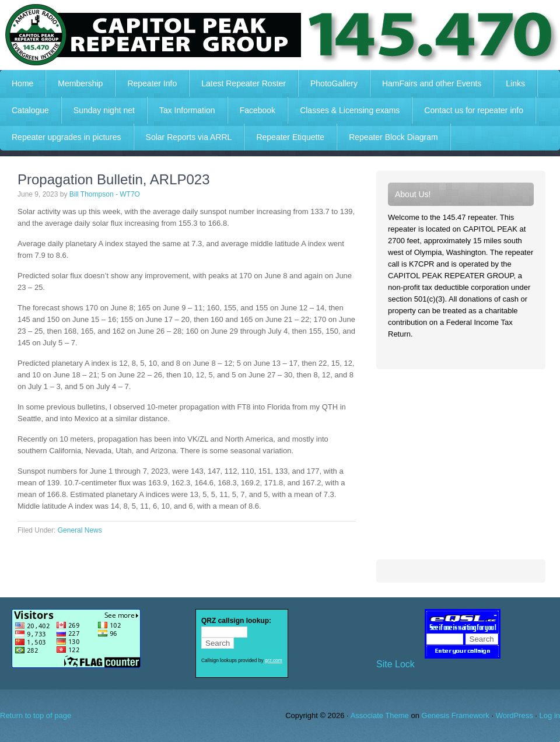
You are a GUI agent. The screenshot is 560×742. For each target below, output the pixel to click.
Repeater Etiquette (290, 137)
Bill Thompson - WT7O (105, 194)
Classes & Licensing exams (350, 110)
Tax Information (187, 110)
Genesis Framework (456, 715)
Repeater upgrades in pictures (66, 137)
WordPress (514, 715)
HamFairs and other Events (426, 83)
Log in (550, 715)
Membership (80, 83)
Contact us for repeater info (474, 110)
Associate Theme (380, 715)
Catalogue (30, 110)
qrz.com (274, 660)
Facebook (258, 110)
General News (80, 530)
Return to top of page (36, 715)
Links (515, 83)
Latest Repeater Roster (244, 83)
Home (22, 83)
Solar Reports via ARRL (189, 137)
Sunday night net (104, 110)
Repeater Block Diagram (393, 137)
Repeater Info (146, 83)
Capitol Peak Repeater (280, 35)
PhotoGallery (334, 83)
